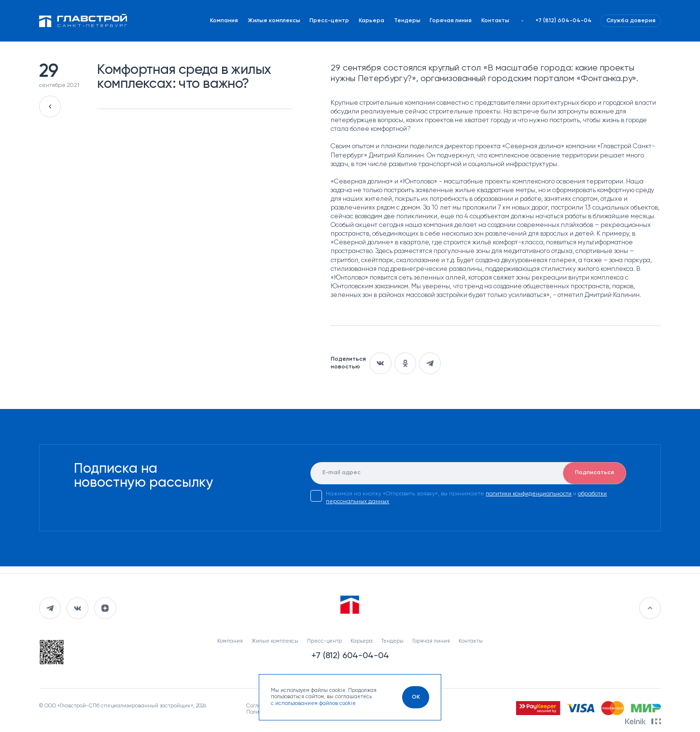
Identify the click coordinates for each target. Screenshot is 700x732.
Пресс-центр (329, 21)
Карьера (371, 21)
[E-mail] (468, 473)
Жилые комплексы (274, 21)
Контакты (495, 21)
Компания (224, 21)
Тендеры (407, 21)
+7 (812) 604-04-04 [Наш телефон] (564, 21)
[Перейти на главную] (83, 21)
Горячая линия (451, 21)
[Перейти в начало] (650, 608)
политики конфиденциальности (529, 494)
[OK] (415, 697)
